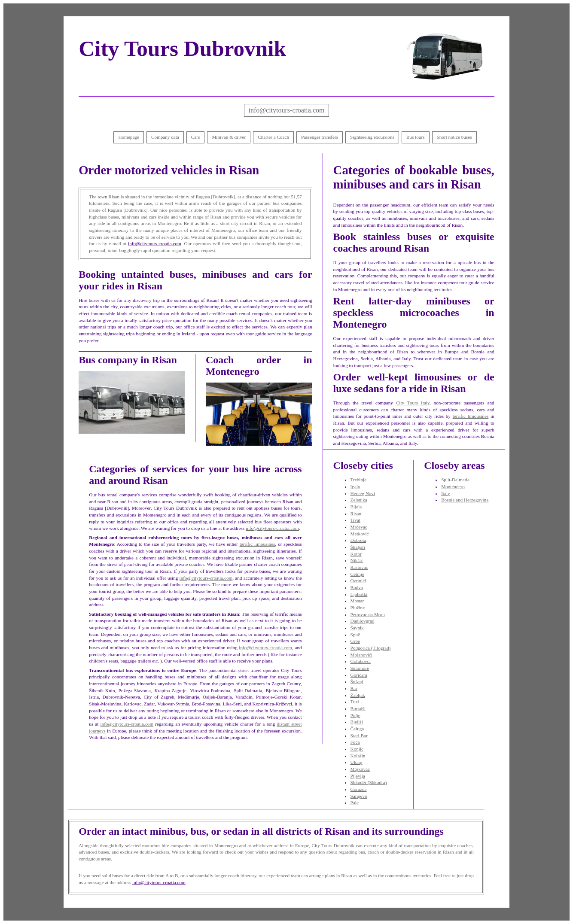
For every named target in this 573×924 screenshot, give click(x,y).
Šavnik (357, 628)
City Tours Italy (413, 403)
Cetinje (357, 574)
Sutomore (360, 668)
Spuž (355, 635)
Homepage (128, 137)
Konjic (357, 749)
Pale (355, 802)
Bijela (356, 507)
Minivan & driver (229, 137)
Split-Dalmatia (455, 480)
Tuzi (355, 702)
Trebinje (359, 480)
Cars (196, 137)
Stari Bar (359, 736)
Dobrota (358, 540)
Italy (446, 493)
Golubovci (361, 661)
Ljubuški (359, 594)
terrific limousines (258, 544)
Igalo (355, 486)
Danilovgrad (363, 621)
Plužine (358, 608)
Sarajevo (359, 796)
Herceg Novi (363, 493)
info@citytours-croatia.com (287, 110)
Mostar (357, 601)
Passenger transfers (320, 137)
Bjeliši (357, 722)
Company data (165, 137)
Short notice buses (454, 137)
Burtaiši (358, 708)
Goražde (359, 789)
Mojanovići (362, 655)
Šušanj (357, 681)
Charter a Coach (273, 137)
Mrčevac (359, 527)
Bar (354, 688)
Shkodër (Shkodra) (369, 782)
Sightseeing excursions (372, 137)
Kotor (356, 554)
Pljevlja (358, 776)
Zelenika (359, 500)
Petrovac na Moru (368, 614)
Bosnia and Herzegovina (465, 500)
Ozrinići (358, 581)
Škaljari (358, 547)
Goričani (359, 675)
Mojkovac (360, 769)
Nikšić (357, 560)
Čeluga (357, 729)
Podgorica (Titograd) (371, 648)
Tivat (355, 520)
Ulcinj (357, 762)
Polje (355, 715)
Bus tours (416, 137)
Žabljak (358, 695)
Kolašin (358, 756)
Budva (357, 587)
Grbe (355, 641)
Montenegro (453, 486)
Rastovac (359, 567)
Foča (355, 742)
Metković (360, 534)
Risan (356, 514)
